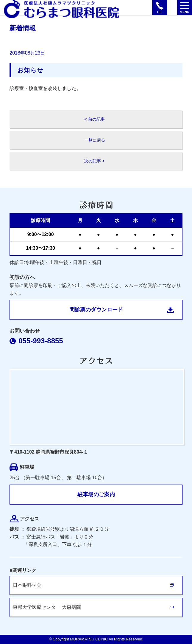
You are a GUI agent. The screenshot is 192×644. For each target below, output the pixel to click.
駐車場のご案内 (96, 494)
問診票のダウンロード (96, 310)
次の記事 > (94, 161)
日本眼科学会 (27, 585)
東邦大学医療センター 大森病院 (47, 607)
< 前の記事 (94, 119)
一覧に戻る (95, 140)
